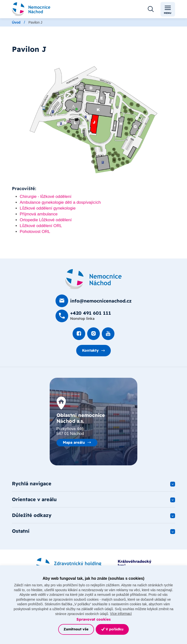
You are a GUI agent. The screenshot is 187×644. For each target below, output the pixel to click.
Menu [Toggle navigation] (168, 9)
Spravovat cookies (93, 619)
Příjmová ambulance (39, 214)
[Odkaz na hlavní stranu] (31, 9)
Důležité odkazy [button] (32, 516)
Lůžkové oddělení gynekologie (48, 208)
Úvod (16, 22)
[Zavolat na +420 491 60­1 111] (83, 316)
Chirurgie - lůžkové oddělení (46, 197)
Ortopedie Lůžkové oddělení (46, 220)
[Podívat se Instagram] (93, 334)
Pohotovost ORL (35, 232)
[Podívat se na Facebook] (79, 334)
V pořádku (112, 629)
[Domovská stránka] (93, 279)
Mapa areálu (74, 442)
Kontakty (90, 351)
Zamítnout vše (76, 629)
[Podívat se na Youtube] (108, 334)
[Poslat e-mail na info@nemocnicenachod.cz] (93, 301)
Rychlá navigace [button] (32, 484)
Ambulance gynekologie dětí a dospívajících (60, 203)
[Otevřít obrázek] (93, 120)
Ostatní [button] (21, 532)
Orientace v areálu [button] (34, 500)
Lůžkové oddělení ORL (41, 226)
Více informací (121, 614)
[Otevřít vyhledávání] (151, 9)
